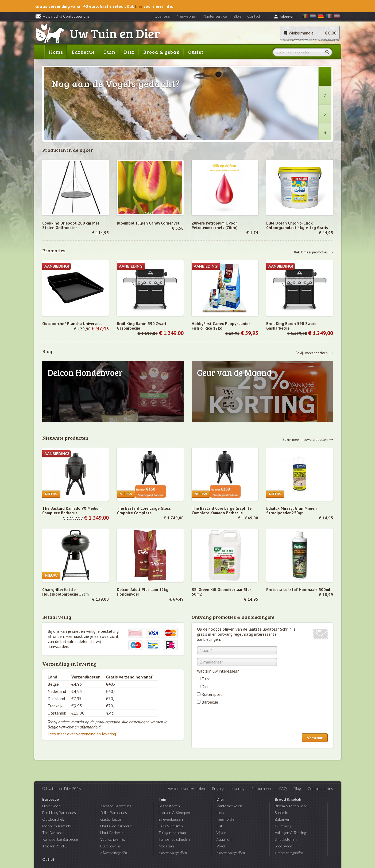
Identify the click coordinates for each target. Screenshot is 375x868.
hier (139, 6)
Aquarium (224, 839)
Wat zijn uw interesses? (218, 671)
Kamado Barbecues (116, 806)
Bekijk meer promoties (311, 252)
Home (56, 52)
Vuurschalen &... (113, 839)
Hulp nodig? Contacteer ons (62, 16)
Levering (237, 788)
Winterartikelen (229, 806)
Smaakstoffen (286, 839)
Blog (237, 16)
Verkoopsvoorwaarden (186, 788)
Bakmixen (283, 819)
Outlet (196, 52)
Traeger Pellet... (55, 846)
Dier (129, 52)
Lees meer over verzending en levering (82, 734)
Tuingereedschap (172, 833)
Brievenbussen (171, 819)
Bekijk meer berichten (312, 353)
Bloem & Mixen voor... (292, 806)
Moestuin (166, 846)
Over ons (162, 16)
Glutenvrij (283, 826)
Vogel (221, 846)
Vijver (221, 833)
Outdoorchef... (54, 819)
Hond (221, 813)
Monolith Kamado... (58, 826)
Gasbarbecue (111, 819)
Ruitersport (212, 694)
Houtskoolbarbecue (116, 826)
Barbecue (83, 52)
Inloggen (287, 16)
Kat (219, 826)
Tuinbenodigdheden (174, 839)
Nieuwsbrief (186, 16)
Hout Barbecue (112, 833)
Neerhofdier (226, 819)
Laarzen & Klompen (174, 813)
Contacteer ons (320, 788)
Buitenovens (111, 846)
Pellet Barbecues (114, 813)
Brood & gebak (161, 52)
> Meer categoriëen (173, 853)
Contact (254, 16)
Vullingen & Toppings (291, 833)
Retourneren (262, 788)
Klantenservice (215, 16)
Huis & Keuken (171, 826)
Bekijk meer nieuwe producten (305, 439)
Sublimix (281, 813)
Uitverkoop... (53, 806)
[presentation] (238, 720)
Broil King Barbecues (59, 813)
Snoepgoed (283, 846)
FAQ (283, 788)
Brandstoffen (169, 806)
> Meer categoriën (114, 853)
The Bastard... (53, 833)
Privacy (218, 788)
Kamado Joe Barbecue (60, 839)
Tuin (109, 52)
